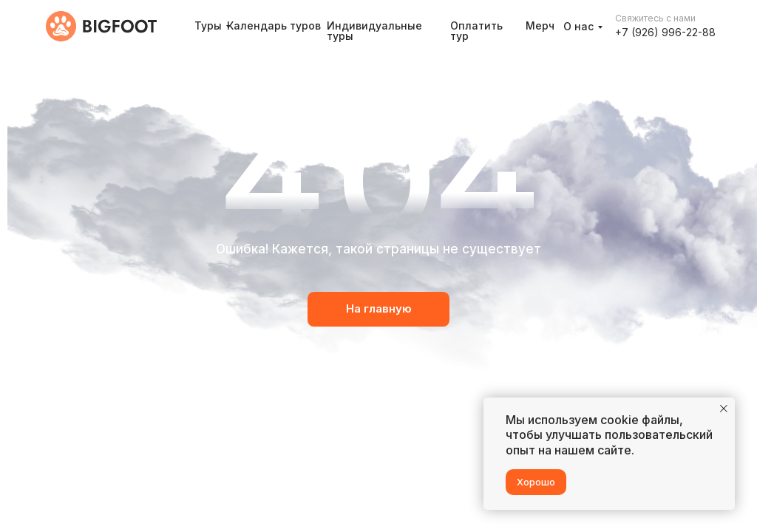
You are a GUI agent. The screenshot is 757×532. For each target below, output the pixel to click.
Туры (208, 25)
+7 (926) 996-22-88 (665, 32)
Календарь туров (274, 25)
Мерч (540, 25)
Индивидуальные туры (374, 31)
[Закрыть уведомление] (724, 409)
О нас (578, 26)
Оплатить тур (476, 31)
